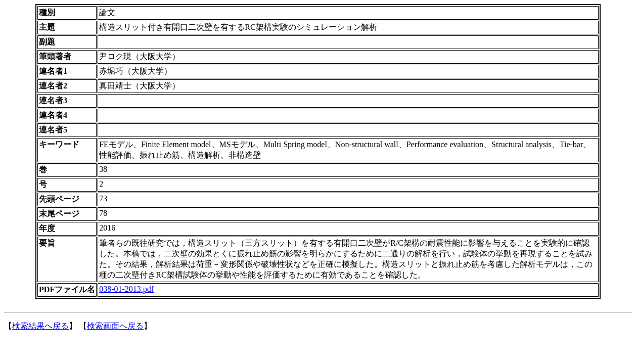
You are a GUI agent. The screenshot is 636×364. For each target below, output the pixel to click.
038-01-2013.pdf (126, 289)
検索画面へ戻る (115, 326)
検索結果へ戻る (40, 326)
